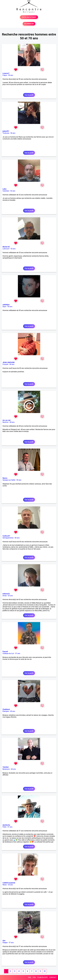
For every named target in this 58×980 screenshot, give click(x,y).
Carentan (6, 191)
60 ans (17, 538)
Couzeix (5, 364)
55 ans (19, 480)
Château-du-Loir (8, 653)
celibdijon (6, 305)
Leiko (5, 189)
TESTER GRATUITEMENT (29, 17)
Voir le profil (29, 95)
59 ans (11, 75)
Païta (4, 827)
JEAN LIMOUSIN (9, 362)
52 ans (13, 191)
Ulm (4, 941)
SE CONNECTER (29, 24)
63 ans (10, 596)
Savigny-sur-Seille (9, 480)
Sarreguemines (8, 538)
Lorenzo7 (6, 73)
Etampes (6, 711)
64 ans (13, 769)
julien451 (6, 131)
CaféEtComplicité (9, 883)
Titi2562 (6, 767)
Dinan (5, 596)
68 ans (12, 422)
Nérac (5, 885)
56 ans (13, 133)
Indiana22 (6, 594)
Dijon (4, 307)
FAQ (30, 977)
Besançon (6, 769)
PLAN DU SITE (43, 977)
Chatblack (6, 709)
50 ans (10, 307)
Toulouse (6, 133)
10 (44, 971)
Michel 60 (6, 247)
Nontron (5, 422)
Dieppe (5, 943)
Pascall (5, 652)
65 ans (10, 885)
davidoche (6, 825)
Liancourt (6, 249)
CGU (34, 977)
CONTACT (53, 977)
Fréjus (5, 75)
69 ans (12, 364)
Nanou (5, 478)
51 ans (10, 827)
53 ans (13, 249)
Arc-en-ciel (7, 420)
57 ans (18, 653)
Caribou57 (6, 536)
